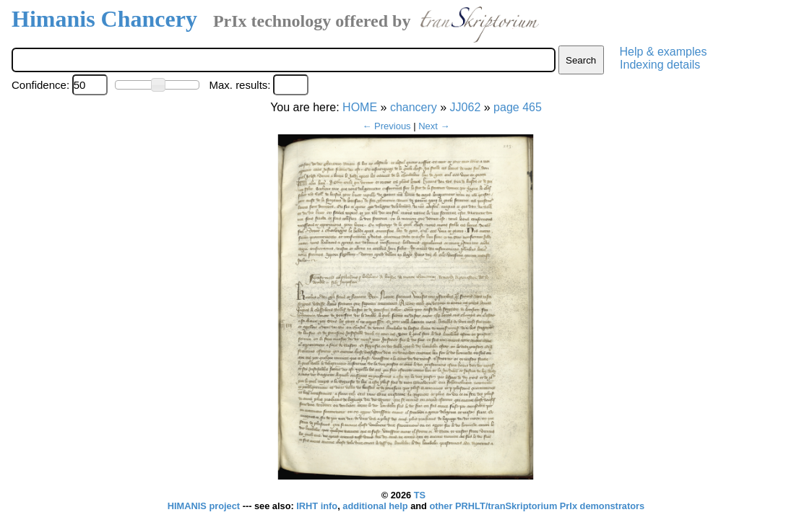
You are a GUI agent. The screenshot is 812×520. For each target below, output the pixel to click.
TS (420, 495)
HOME (360, 107)
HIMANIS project (205, 506)
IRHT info (317, 506)
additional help (376, 506)
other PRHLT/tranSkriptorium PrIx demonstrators (537, 506)
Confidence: (40, 85)
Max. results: (239, 85)
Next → (434, 126)
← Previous (386, 126)
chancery (414, 107)
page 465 (518, 107)
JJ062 (466, 107)
